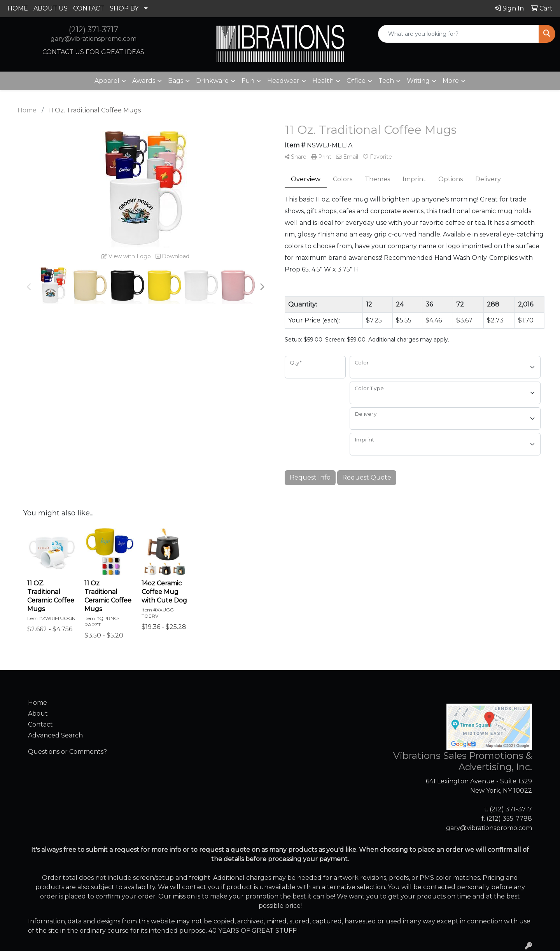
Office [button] (356, 81)
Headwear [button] (283, 81)
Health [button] (323, 81)
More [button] (451, 81)
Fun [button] (248, 81)
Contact (40, 724)
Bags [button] (176, 81)
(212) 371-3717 (94, 30)
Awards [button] (144, 81)
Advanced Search (55, 735)
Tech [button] (386, 81)
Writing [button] (418, 81)
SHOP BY (124, 8)
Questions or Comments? (67, 752)
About (38, 714)
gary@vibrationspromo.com (94, 39)
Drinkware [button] (212, 81)
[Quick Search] (458, 34)
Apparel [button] (107, 81)
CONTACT (89, 8)
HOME (18, 8)
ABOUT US (51, 8)
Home (38, 703)
